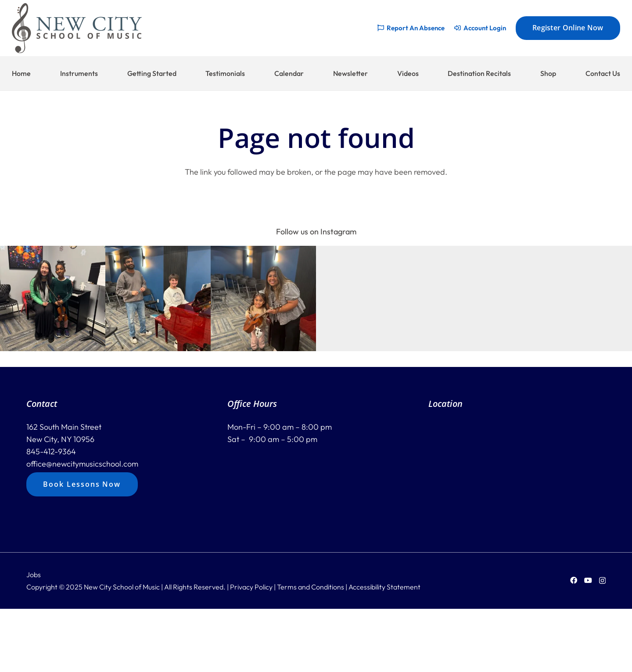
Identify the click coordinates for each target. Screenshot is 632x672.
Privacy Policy (251, 587)
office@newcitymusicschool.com (82, 464)
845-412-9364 (51, 451)
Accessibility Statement (384, 587)
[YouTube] (588, 580)
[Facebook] (574, 580)
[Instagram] (602, 581)
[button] (53, 298)
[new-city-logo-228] (77, 28)
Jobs (34, 575)
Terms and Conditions (311, 587)
